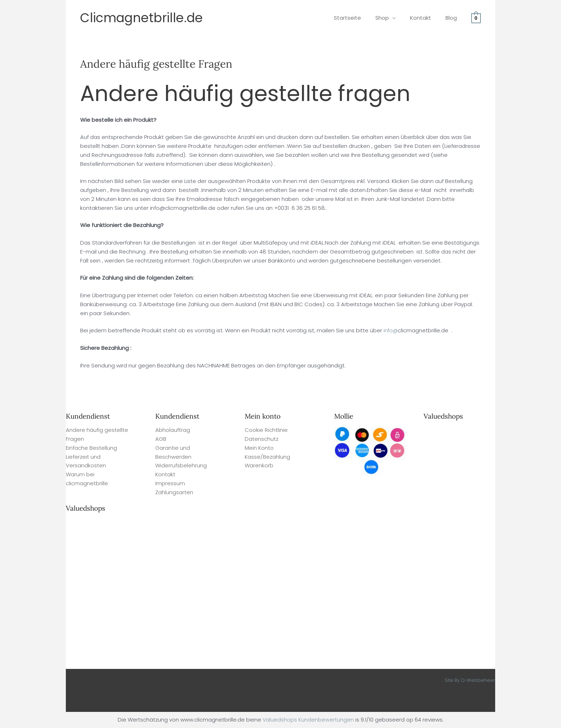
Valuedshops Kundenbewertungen (308, 720)
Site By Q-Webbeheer (469, 680)
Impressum (170, 483)
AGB (161, 439)
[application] (401, 18)
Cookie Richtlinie (266, 430)
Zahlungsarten (174, 492)
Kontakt (165, 474)
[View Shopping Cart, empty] (476, 18)
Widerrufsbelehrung (181, 465)
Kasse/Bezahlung (267, 457)
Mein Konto (259, 448)
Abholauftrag (173, 430)
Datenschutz (262, 439)
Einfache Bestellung (91, 448)
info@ (391, 330)
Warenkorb (259, 465)
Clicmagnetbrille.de (142, 18)
